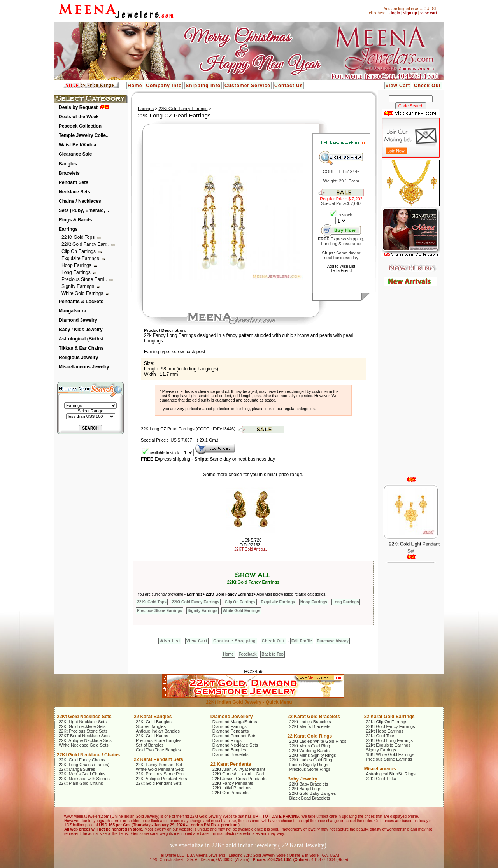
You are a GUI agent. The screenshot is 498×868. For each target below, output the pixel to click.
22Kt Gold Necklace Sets (84, 717)
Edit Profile (302, 641)
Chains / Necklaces (80, 201)
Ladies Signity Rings (309, 765)
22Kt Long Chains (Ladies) (84, 765)
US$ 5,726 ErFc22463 (250, 542)
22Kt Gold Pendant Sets (159, 783)
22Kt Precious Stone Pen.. (161, 774)
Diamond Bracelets (231, 754)
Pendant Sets (74, 182)
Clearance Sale (75, 154)
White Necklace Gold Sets (84, 745)
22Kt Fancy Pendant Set (159, 765)
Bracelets (69, 173)
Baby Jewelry (302, 779)
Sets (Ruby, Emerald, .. (84, 210)
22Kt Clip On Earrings (387, 722)
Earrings (68, 229)
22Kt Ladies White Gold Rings (318, 741)
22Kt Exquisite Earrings (388, 745)
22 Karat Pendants (231, 764)
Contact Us (288, 86)
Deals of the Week (79, 117)
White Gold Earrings (83, 293)
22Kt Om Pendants (231, 793)
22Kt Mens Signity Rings (313, 755)
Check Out (427, 86)
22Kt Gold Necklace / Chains (88, 755)
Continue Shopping (234, 641)
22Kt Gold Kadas (152, 736)
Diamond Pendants (231, 731)
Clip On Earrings (79, 251)
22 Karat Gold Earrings (389, 717)
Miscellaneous (380, 769)
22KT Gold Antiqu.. (251, 549)
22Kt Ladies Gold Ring (311, 760)
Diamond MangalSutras (235, 722)
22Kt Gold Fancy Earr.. (86, 244)
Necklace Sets (75, 192)
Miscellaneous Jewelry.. (85, 367)
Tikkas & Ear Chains (81, 348)
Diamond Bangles (229, 750)
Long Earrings (77, 272)
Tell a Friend (341, 271)
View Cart (398, 86)
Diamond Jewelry (78, 320)
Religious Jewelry (78, 358)
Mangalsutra (73, 311)
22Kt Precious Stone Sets (83, 731)
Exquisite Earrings (81, 258)
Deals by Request (78, 107)
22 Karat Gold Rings (310, 736)
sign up (410, 13)
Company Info (164, 86)
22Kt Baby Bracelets (309, 784)
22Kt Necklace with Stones (84, 779)
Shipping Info (203, 86)
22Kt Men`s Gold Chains (82, 774)
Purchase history (333, 641)
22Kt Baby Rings (305, 789)
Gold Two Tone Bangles (158, 750)
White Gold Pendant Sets (160, 769)
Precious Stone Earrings (160, 611)
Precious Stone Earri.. (85, 279)
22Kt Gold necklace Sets (82, 726)
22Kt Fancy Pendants (233, 783)
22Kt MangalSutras (77, 769)
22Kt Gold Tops (381, 736)
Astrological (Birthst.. (82, 339)
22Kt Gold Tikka (381, 779)
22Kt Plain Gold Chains (81, 783)
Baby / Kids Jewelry (81, 330)
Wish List (170, 641)
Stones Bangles (151, 726)
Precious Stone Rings (310, 769)
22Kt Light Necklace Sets (83, 722)
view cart (429, 13)
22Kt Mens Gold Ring (310, 746)
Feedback (248, 654)
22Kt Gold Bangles (154, 722)
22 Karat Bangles (153, 717)
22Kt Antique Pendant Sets (161, 779)
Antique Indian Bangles (158, 731)
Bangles (68, 164)
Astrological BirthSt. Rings (391, 774)
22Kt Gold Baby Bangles (313, 793)
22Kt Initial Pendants (232, 788)
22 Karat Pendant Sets (159, 759)
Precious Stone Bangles (159, 740)
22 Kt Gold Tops (79, 237)
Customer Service (247, 86)
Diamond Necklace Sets (235, 745)
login (395, 13)
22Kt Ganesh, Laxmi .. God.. (239, 774)
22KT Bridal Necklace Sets (84, 736)
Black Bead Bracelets (310, 798)
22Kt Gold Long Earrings (389, 740)
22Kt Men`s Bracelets (310, 726)
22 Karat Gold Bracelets (314, 717)
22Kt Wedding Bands (309, 751)
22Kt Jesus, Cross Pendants (239, 779)
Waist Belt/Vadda (77, 145)
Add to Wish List (341, 266)
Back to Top (272, 654)
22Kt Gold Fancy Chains (82, 760)
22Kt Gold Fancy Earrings (183, 109)
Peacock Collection (80, 126)
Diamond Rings (227, 740)
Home (135, 86)
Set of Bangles (150, 745)
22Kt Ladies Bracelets (310, 722)
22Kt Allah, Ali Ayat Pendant (239, 769)
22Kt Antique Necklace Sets (85, 740)
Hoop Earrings (77, 265)
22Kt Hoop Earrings (385, 731)
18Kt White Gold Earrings (390, 754)
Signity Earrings (78, 286)
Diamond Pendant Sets (234, 736)
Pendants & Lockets (81, 302)
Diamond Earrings (230, 726)
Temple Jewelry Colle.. (84, 135)
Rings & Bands (75, 220)
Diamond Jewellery (232, 717)
